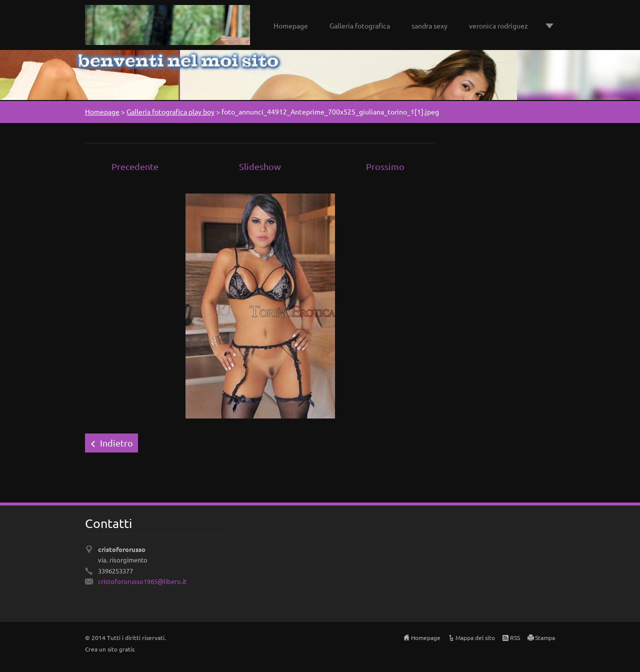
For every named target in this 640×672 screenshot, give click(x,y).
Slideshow (260, 166)
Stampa (545, 637)
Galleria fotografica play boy (170, 111)
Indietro (116, 443)
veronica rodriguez (498, 25)
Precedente (135, 166)
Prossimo (385, 166)
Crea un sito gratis (110, 649)
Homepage (291, 25)
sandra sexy (429, 25)
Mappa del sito (475, 637)
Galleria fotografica (360, 25)
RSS (515, 637)
